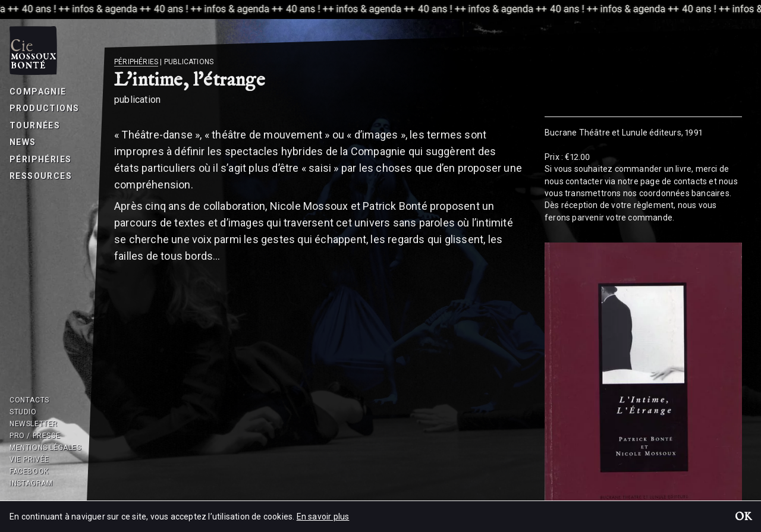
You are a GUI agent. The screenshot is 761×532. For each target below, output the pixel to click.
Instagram (31, 483)
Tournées (35, 125)
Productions (44, 108)
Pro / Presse (35, 436)
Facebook (29, 471)
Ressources (41, 176)
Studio (23, 412)
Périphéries (40, 159)
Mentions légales (45, 448)
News (23, 142)
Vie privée (29, 459)
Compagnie (38, 92)
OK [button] (743, 518)
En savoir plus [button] (323, 517)
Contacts (29, 400)
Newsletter (34, 424)
